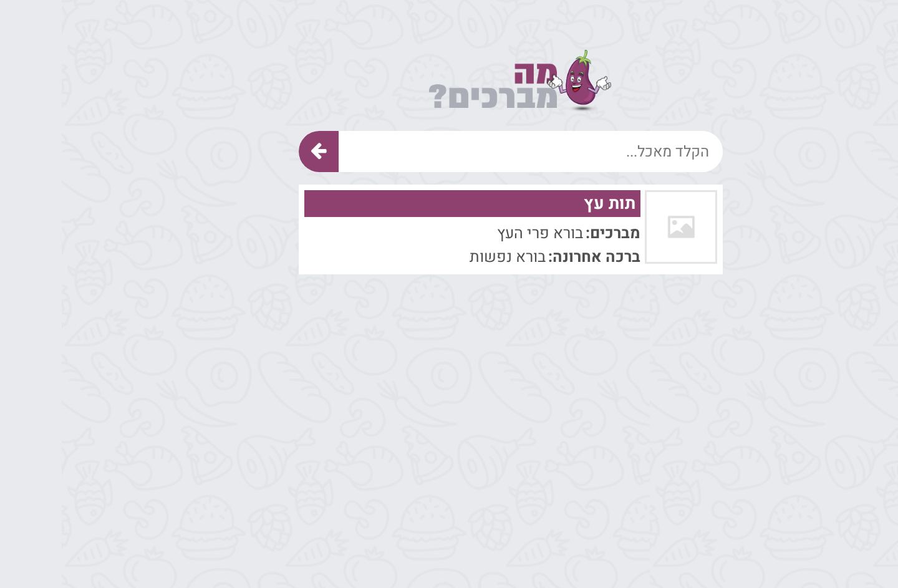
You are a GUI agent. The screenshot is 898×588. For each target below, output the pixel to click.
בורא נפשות (446, 257)
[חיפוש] (257, 152)
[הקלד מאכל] (469, 152)
